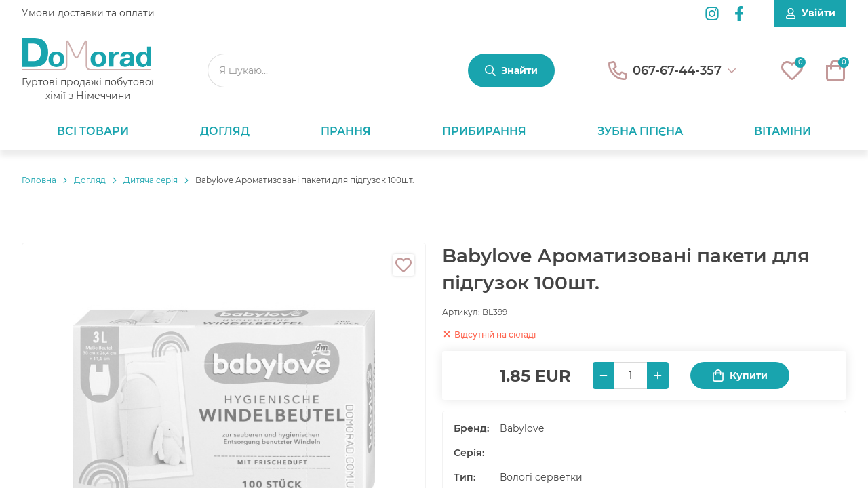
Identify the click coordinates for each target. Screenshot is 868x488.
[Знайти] (511, 70)
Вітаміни (783, 131)
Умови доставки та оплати (88, 13)
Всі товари (93, 131)
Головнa (39, 180)
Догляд (225, 131)
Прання (346, 131)
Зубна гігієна (640, 131)
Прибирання (484, 131)
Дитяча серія (151, 180)
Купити (740, 376)
